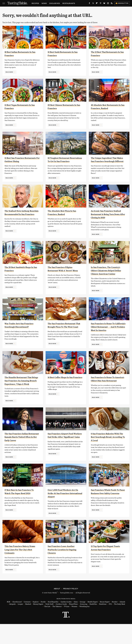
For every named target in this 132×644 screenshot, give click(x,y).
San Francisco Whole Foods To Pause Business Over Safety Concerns (108, 513)
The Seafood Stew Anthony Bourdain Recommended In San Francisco (22, 218)
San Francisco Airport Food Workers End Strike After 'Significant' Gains (63, 454)
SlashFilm (93, 624)
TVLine (67, 626)
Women (74, 626)
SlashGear (103, 624)
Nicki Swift (49, 624)
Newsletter (122, 3)
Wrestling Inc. (85, 626)
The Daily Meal (119, 624)
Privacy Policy (71, 609)
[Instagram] (108, 4)
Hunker (115, 622)
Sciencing (84, 624)
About (57, 609)
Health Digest (93, 622)
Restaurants (69, 3)
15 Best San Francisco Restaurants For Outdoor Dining (18, 161)
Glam (76, 622)
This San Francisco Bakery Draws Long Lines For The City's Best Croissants (22, 570)
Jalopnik (12, 624)
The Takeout (57, 626)
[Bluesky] (104, 4)
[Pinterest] (101, 4)
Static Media (52, 613)
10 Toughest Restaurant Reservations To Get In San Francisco (62, 161)
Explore (36, 622)
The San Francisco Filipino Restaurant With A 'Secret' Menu (62, 277)
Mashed (28, 624)
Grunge (83, 622)
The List (47, 626)
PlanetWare (73, 624)
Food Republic (53, 622)
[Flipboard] (97, 4)
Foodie (43, 622)
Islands (122, 622)
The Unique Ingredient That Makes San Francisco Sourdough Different (106, 161)
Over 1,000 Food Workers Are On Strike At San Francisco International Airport (64, 513)
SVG (110, 624)
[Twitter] (93, 4)
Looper (20, 624)
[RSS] (112, 4)
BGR (9, 622)
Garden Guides (66, 622)
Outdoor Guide (61, 624)
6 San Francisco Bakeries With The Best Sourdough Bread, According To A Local (108, 454)
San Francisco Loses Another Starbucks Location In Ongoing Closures (65, 570)
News (44, 3)
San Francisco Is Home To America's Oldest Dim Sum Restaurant (105, 394)
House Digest (105, 622)
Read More (9, 72)
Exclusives (55, 3)
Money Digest (38, 624)
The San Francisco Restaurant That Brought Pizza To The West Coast (65, 337)
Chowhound (17, 622)
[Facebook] (89, 4)
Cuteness (27, 622)
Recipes (35, 3)
